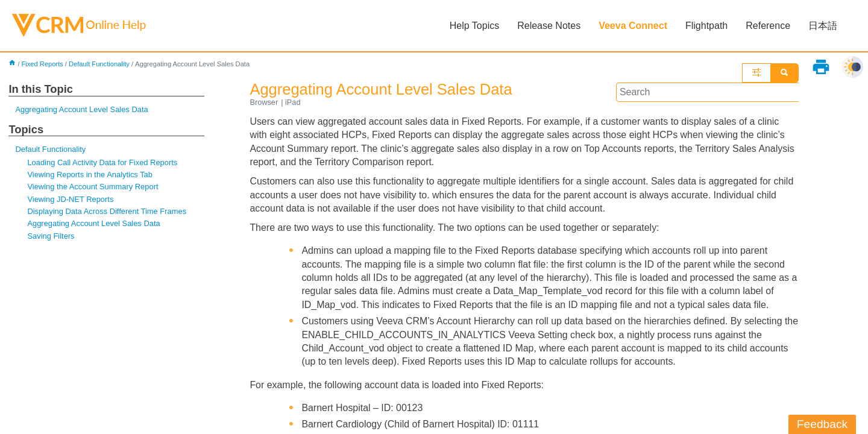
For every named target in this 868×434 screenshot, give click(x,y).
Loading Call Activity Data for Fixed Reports (102, 162)
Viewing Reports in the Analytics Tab (90, 175)
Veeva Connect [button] (633, 26)
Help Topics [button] (474, 26)
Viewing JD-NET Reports (71, 199)
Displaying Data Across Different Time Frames (107, 212)
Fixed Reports (43, 64)
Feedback (822, 424)
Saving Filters (51, 236)
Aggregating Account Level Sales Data (82, 109)
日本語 (823, 26)
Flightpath (706, 26)
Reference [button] (768, 26)
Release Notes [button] (549, 26)
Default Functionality (99, 64)
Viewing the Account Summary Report (93, 187)
